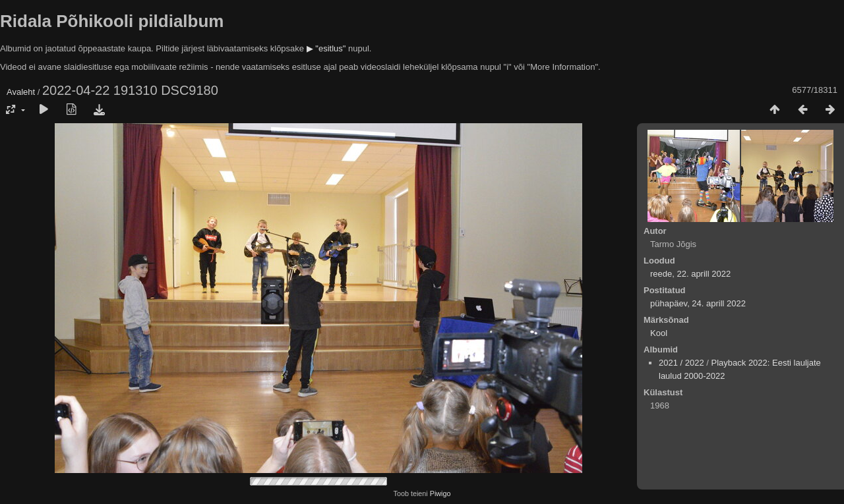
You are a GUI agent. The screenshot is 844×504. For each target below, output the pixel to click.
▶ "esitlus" (326, 48)
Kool (659, 333)
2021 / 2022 (681, 363)
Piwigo (440, 493)
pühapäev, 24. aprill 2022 (698, 303)
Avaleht (21, 92)
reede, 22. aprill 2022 (690, 274)
